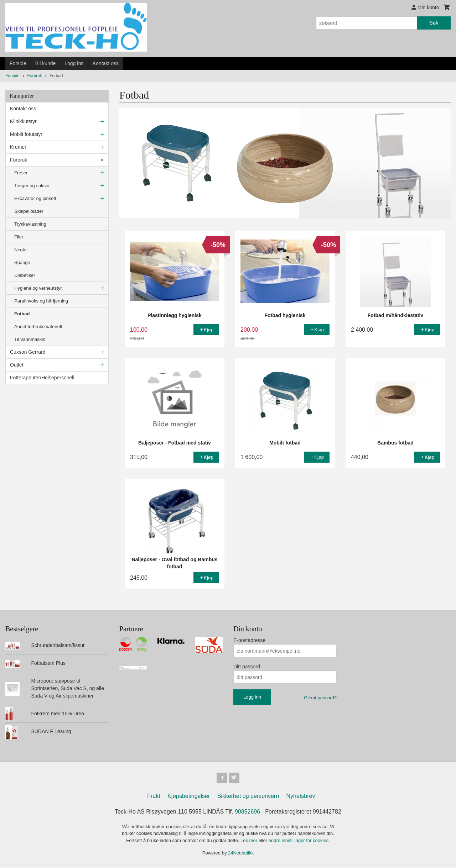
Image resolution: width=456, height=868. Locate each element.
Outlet (17, 365)
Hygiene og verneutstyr (38, 288)
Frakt (154, 797)
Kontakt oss (106, 63)
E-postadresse (249, 640)
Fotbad (22, 314)
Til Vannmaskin (30, 339)
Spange (22, 262)
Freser (21, 173)
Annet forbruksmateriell (38, 327)
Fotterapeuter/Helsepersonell (42, 378)
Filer (19, 237)
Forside (18, 63)
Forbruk (19, 160)
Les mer (250, 841)
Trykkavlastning (30, 224)
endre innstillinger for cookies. (299, 841)
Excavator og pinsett (35, 198)
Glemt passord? (320, 698)
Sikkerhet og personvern (248, 797)
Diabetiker (25, 275)
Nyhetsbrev (301, 797)
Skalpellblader (29, 211)
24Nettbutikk (241, 854)
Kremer (18, 147)
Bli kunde (46, 63)
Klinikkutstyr (23, 121)
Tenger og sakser (32, 186)
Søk (434, 23)
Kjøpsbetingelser (189, 797)
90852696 (247, 812)
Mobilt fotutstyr (26, 134)
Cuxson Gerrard (28, 352)
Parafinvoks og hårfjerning (41, 301)
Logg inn (74, 63)
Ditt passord (247, 667)
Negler (21, 250)
